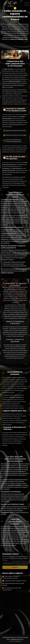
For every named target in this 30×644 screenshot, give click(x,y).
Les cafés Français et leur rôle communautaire (12, 589)
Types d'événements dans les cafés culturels (13, 584)
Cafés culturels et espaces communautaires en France (11, 577)
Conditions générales (15, 641)
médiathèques (12, 207)
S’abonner (15, 567)
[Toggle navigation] (27, 4)
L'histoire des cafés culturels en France (15, 581)
